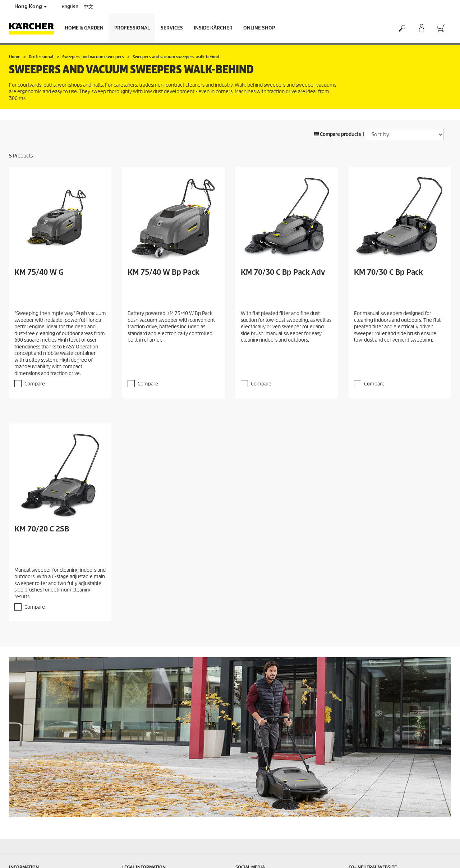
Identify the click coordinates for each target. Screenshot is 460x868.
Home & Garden (84, 28)
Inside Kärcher (213, 28)
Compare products (338, 134)
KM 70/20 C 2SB (42, 529)
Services (172, 28)
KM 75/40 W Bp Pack (164, 272)
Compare (35, 384)
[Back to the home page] (34, 28)
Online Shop (259, 28)
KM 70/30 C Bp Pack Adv (283, 272)
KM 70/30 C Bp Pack (388, 272)
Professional (132, 28)
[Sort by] (405, 134)
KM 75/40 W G (39, 272)
